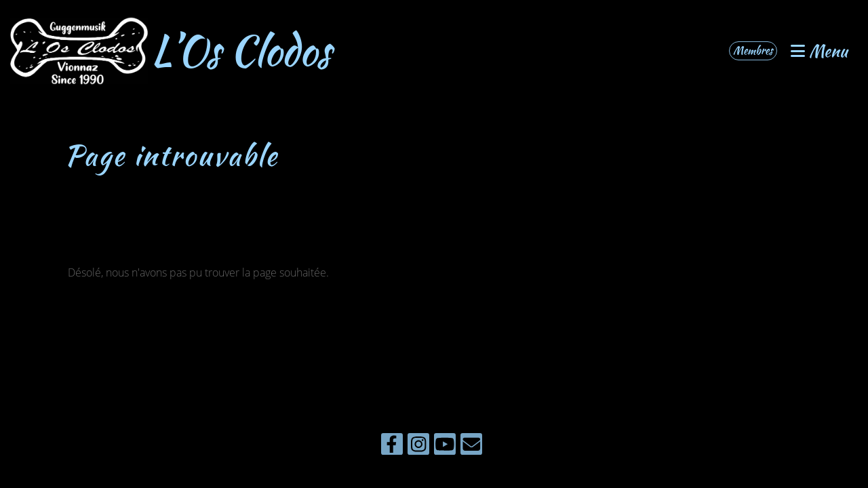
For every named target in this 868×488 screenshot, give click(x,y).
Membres (753, 50)
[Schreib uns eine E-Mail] (471, 446)
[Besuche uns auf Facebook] (392, 446)
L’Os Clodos (241, 51)
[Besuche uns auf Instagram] (418, 446)
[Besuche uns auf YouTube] (445, 446)
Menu (819, 51)
